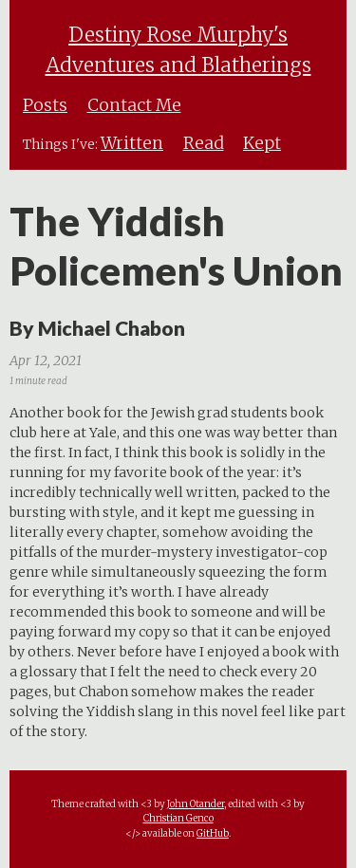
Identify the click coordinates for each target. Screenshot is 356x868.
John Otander (196, 804)
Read (204, 143)
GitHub (213, 833)
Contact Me (134, 105)
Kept (262, 143)
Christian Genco (178, 818)
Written (132, 143)
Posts (45, 105)
